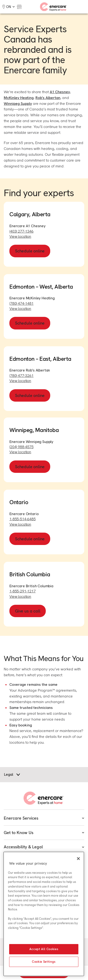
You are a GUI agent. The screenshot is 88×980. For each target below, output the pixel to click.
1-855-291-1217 (23, 591)
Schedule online (30, 251)
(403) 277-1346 (21, 231)
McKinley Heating (19, 98)
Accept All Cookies (44, 949)
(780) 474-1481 (21, 303)
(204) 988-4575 (21, 447)
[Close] (78, 859)
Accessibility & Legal (44, 847)
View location (20, 236)
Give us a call (28, 611)
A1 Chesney (60, 92)
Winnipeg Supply (18, 104)
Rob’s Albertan (48, 98)
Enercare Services (44, 818)
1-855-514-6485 (23, 519)
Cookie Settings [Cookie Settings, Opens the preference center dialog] (44, 962)
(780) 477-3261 (21, 376)
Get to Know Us (44, 833)
